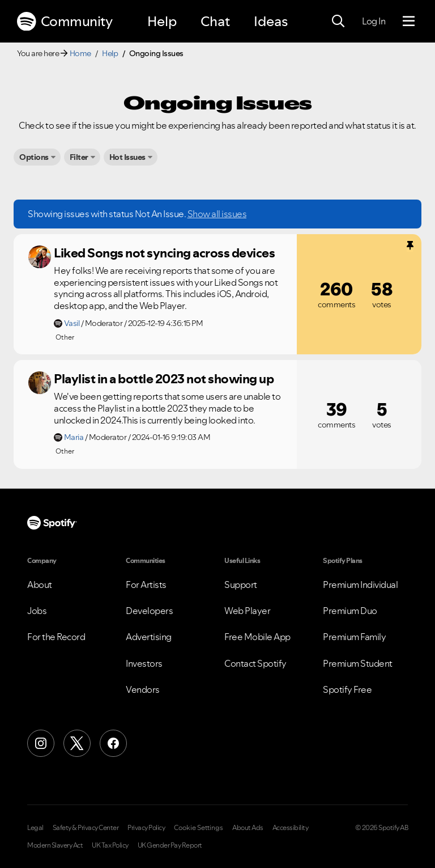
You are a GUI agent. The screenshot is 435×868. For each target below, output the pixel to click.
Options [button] (34, 157)
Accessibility (291, 828)
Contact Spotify (255, 663)
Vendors (143, 689)
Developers (149, 611)
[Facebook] (113, 743)
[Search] (338, 22)
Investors (144, 663)
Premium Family (354, 637)
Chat (215, 21)
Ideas (271, 21)
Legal (35, 828)
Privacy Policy (146, 828)
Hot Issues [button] (127, 157)
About (40, 585)
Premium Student (358, 663)
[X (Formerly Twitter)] (77, 743)
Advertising (149, 637)
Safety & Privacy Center (86, 828)
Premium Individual (360, 585)
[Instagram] (41, 743)
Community (65, 22)
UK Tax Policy (110, 845)
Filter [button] (79, 157)
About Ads (248, 828)
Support (241, 585)
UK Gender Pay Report (170, 845)
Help (162, 21)
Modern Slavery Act (55, 845)
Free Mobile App (257, 637)
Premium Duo (350, 611)
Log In (374, 21)
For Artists (146, 585)
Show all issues (217, 214)
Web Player (247, 611)
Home (80, 53)
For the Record (56, 637)
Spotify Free (347, 689)
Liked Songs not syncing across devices (164, 253)
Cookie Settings (199, 828)
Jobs (37, 611)
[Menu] (409, 22)
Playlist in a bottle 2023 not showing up (164, 379)
